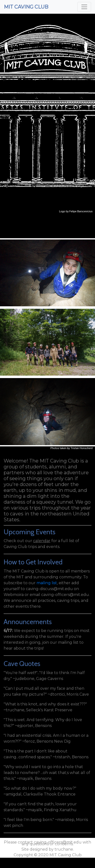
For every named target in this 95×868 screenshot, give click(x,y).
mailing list (47, 583)
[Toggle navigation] (84, 7)
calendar (42, 541)
